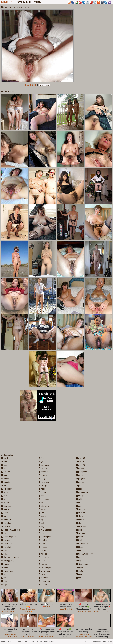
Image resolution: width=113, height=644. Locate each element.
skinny (80, 520)
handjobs (44, 485)
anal (4, 462)
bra (4, 516)
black (5, 499)
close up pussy (9, 537)
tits (78, 550)
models (43, 540)
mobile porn (45, 537)
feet (4, 581)
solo (79, 530)
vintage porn (83, 564)
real (79, 489)
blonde (5, 503)
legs (42, 520)
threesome (82, 544)
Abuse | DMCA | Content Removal (14, 642)
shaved (80, 509)
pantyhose (82, 472)
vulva (79, 568)
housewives (45, 499)
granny (43, 475)
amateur (6, 458)
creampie (6, 544)
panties (80, 468)
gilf (41, 462)
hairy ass (44, 482)
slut (79, 523)
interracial (44, 506)
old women (45, 571)
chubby (6, 526)
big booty (6, 489)
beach (5, 479)
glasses (43, 468)
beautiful (6, 482)
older (42, 574)
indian (42, 503)
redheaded (82, 492)
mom (42, 544)
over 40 (43, 585)
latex (42, 513)
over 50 (80, 458)
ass (4, 468)
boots (5, 513)
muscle (43, 547)
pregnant (81, 479)
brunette (6, 520)
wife (79, 574)
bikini (5, 496)
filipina (5, 585)
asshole (6, 472)
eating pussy (8, 561)
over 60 (80, 462)
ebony (5, 564)
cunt (4, 550)
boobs (5, 509)
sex (79, 503)
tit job (80, 547)
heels (42, 489)
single (80, 516)
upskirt (80, 557)
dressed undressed (11, 557)
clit (4, 533)
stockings (81, 533)
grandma (44, 472)
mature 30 (44, 581)
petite (80, 475)
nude (42, 561)
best (4, 485)
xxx (79, 578)
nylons (43, 564)
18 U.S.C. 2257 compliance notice (41, 642)
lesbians (43, 523)
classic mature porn (11, 530)
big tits (5, 492)
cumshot (6, 547)
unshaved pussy (84, 554)
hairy (42, 479)
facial (5, 574)
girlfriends (44, 465)
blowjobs (6, 506)
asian (5, 465)
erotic (5, 568)
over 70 (80, 465)
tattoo (80, 537)
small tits (81, 526)
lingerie (43, 526)
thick (79, 540)
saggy (80, 496)
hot (41, 496)
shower (80, 513)
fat (3, 578)
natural (43, 550)
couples (6, 540)
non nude (44, 557)
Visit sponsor (45, 85)
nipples (43, 554)
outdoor (43, 578)
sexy (79, 506)
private (80, 482)
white (79, 571)
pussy (80, 485)
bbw (4, 475)
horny (42, 492)
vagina (80, 561)
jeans (42, 509)
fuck (42, 458)
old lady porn (45, 568)
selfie (79, 499)
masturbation (45, 530)
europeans (7, 571)
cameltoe (6, 523)
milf (41, 533)
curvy (5, 554)
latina (42, 516)
